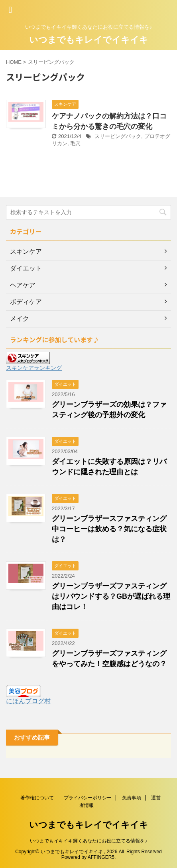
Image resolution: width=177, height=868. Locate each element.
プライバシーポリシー (88, 798)
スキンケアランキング (34, 368)
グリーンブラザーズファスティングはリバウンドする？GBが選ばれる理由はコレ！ (111, 596)
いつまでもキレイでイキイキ (89, 40)
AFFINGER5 (101, 857)
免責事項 (132, 798)
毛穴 (75, 143)
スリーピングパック (118, 136)
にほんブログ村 (28, 701)
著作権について (37, 798)
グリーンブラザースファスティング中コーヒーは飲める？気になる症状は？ (109, 529)
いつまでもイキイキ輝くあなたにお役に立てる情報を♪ (88, 841)
